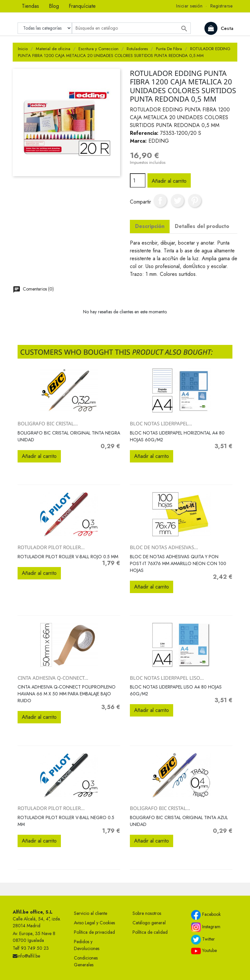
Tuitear (177, 201)
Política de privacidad (94, 932)
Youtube (204, 951)
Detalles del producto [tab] (202, 226)
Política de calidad (150, 932)
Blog (54, 6)
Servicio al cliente (90, 913)
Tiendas (30, 6)
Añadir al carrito (169, 181)
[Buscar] (131, 28)
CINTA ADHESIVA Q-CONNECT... (53, 678)
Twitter (203, 940)
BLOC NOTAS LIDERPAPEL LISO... (167, 678)
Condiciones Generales (86, 961)
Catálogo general (149, 923)
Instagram (206, 927)
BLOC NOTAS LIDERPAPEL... (161, 423)
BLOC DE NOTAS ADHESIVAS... (164, 547)
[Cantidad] (138, 180)
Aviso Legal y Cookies (94, 923)
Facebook (206, 915)
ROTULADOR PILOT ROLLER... (51, 547)
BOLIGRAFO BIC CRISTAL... (48, 423)
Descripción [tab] (150, 226)
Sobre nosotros (147, 913)
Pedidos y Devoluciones (87, 945)
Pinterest (195, 201)
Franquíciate (82, 6)
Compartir (160, 201)
